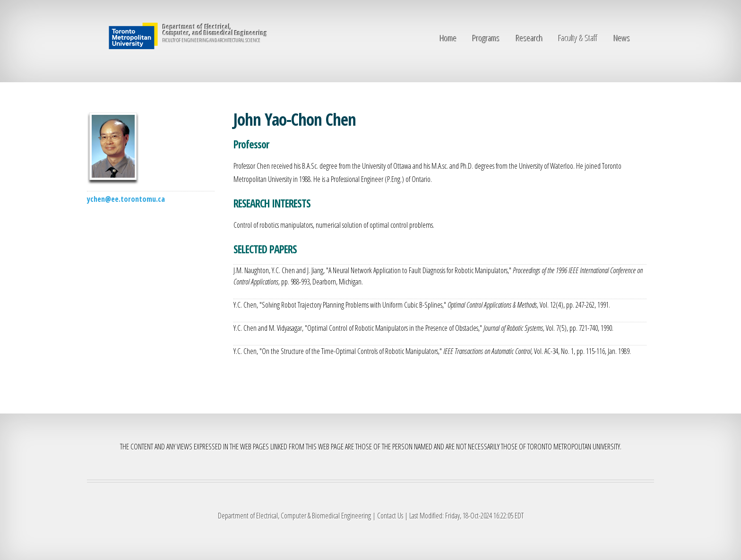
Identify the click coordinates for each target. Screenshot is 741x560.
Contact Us (390, 516)
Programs (486, 38)
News (622, 38)
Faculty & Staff (578, 38)
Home (448, 38)
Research (530, 38)
